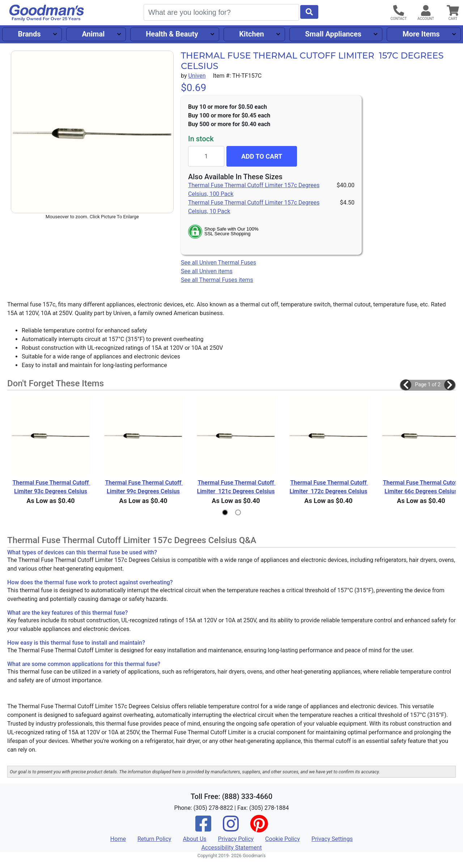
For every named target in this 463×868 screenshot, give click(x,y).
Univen (197, 76)
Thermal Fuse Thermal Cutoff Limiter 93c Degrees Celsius (51, 487)
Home (118, 839)
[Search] (221, 12)
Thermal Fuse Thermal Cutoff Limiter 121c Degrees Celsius (236, 487)
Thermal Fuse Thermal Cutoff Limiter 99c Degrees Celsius (144, 487)
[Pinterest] (259, 828)
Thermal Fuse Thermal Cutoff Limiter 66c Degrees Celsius (422, 487)
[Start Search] (309, 12)
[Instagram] (231, 828)
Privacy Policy (236, 839)
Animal (93, 34)
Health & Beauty (172, 34)
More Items (421, 34)
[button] (406, 385)
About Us (194, 839)
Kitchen (251, 34)
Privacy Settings (332, 839)
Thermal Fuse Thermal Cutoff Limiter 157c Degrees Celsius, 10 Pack (254, 207)
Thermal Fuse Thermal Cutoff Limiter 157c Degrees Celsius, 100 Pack (254, 190)
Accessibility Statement (231, 848)
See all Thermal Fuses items (217, 280)
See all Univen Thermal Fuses (218, 263)
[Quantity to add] (206, 156)
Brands (29, 34)
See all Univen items (207, 271)
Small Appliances (334, 34)
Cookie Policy (283, 839)
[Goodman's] (47, 13)
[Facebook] (203, 828)
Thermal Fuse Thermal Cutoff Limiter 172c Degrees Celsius (329, 487)
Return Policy (154, 839)
